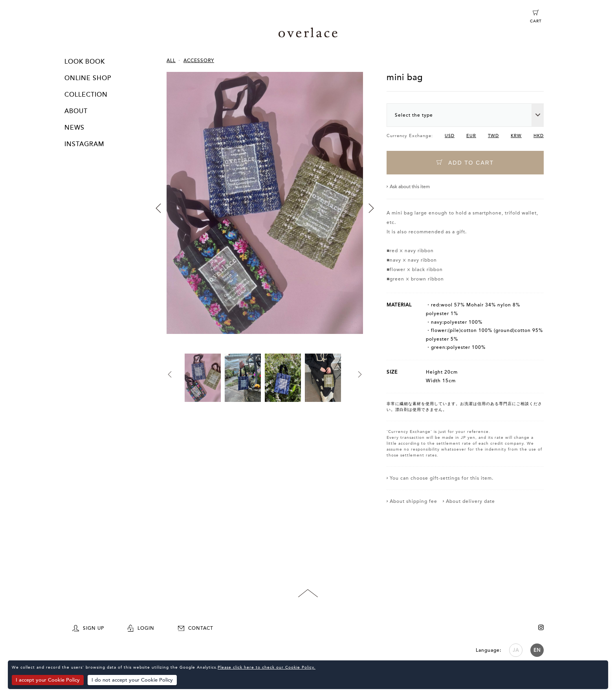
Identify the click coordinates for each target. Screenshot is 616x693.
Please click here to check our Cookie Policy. (267, 667)
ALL (171, 60)
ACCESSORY (199, 60)
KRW (516, 136)
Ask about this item (410, 187)
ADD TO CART (465, 162)
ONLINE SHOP (88, 78)
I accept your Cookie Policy (48, 680)
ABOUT (76, 111)
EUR (471, 136)
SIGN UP (88, 628)
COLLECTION (86, 95)
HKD (539, 136)
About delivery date (470, 501)
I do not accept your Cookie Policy (132, 680)
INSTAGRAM (84, 144)
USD (450, 136)
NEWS (74, 128)
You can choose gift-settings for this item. (442, 478)
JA (516, 650)
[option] (265, 213)
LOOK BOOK (85, 62)
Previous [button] (158, 208)
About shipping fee (413, 501)
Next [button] (371, 208)
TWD (493, 136)
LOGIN (141, 628)
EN (537, 650)
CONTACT (196, 628)
